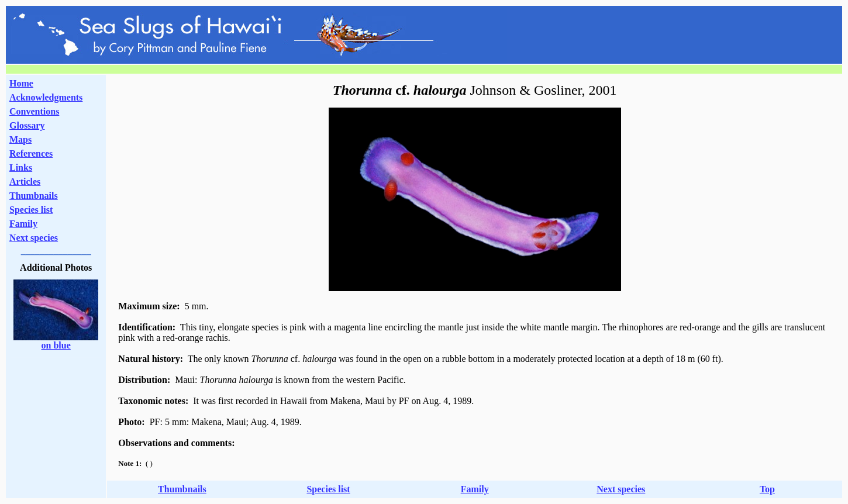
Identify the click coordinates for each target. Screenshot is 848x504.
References (31, 153)
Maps (20, 139)
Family (23, 224)
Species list (31, 210)
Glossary (27, 125)
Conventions (34, 111)
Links (21, 168)
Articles (25, 182)
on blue (56, 345)
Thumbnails (34, 196)
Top (767, 489)
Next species (34, 238)
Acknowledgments (46, 97)
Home (21, 83)
